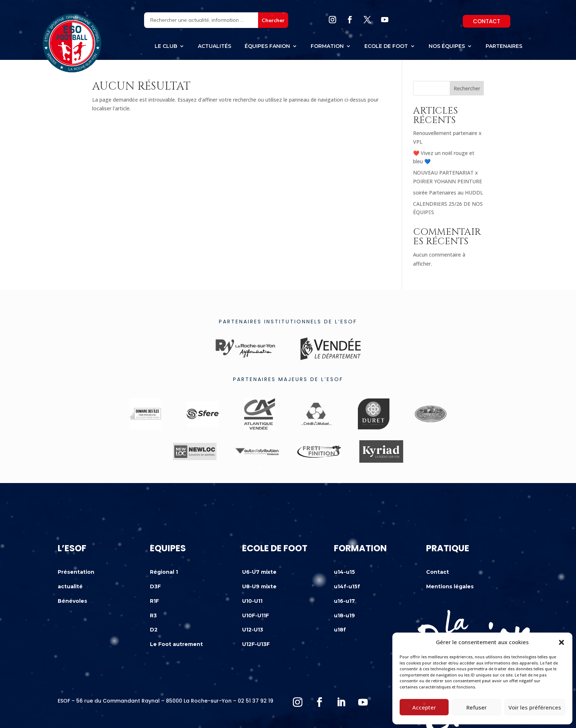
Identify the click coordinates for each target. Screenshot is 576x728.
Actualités (215, 46)
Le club (166, 46)
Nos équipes (447, 46)
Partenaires (504, 46)
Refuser (477, 707)
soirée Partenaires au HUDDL (448, 193)
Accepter (424, 707)
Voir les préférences (535, 707)
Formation (327, 46)
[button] (561, 642)
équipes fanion (267, 46)
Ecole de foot (386, 46)
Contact (487, 21)
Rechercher (467, 88)
